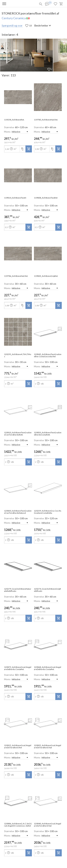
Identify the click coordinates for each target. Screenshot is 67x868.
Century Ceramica (14, 18)
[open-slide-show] (18, 97)
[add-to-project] (29, 149)
